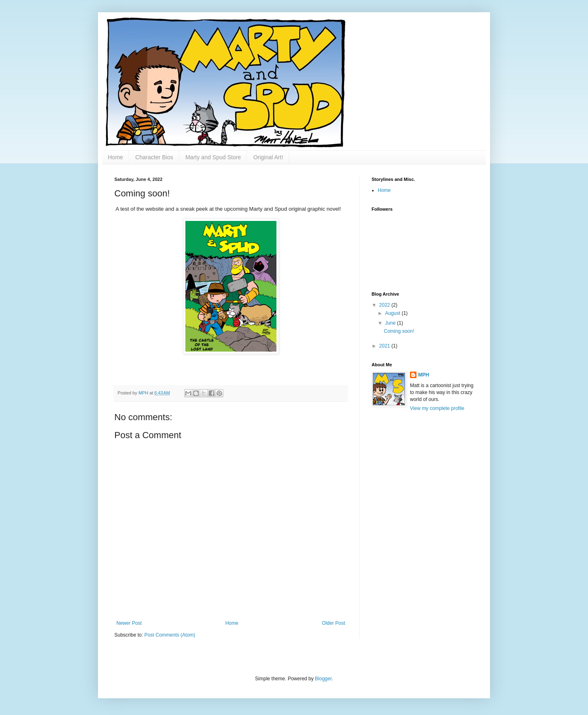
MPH (424, 375)
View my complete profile (437, 408)
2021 (385, 346)
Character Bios (154, 157)
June (391, 323)
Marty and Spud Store (213, 157)
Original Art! (268, 157)
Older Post (333, 623)
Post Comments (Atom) (170, 635)
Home (115, 157)
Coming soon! (399, 331)
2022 (385, 305)
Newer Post (129, 623)
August (393, 313)
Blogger (323, 679)
